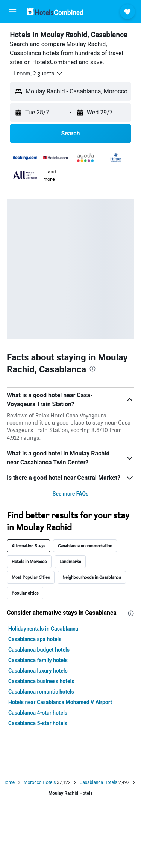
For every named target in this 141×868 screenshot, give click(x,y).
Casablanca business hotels (41, 681)
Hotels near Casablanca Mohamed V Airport (60, 702)
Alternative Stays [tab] (28, 546)
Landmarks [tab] (70, 561)
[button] (13, 12)
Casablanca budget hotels (39, 650)
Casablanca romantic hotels (41, 692)
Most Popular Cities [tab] (31, 577)
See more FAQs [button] (71, 494)
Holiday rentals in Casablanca (43, 629)
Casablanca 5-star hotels (38, 723)
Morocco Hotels (40, 782)
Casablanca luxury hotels (38, 671)
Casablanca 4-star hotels (38, 713)
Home (9, 782)
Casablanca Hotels (98, 782)
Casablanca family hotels (38, 660)
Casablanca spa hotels (35, 639)
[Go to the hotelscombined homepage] (55, 11)
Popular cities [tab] (25, 593)
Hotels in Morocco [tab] (29, 561)
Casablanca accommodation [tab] (85, 546)
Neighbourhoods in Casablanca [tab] (92, 577)
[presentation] (92, 369)
